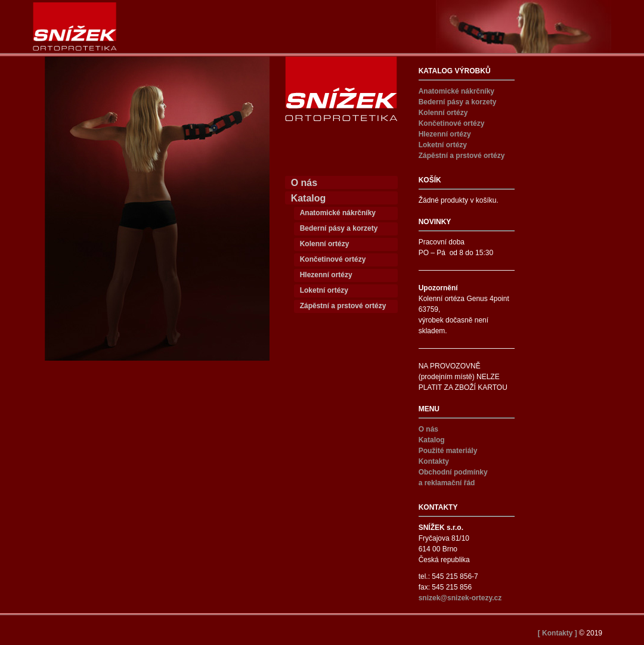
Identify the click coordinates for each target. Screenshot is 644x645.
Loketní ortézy (324, 290)
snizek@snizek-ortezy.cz (460, 598)
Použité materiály (448, 451)
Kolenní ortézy (325, 244)
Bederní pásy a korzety (339, 228)
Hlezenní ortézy (326, 275)
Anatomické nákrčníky (338, 213)
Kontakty (434, 461)
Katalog (309, 198)
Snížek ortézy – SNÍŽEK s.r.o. (75, 27)
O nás (304, 183)
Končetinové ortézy (333, 259)
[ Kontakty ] (558, 633)
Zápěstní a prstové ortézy (343, 306)
